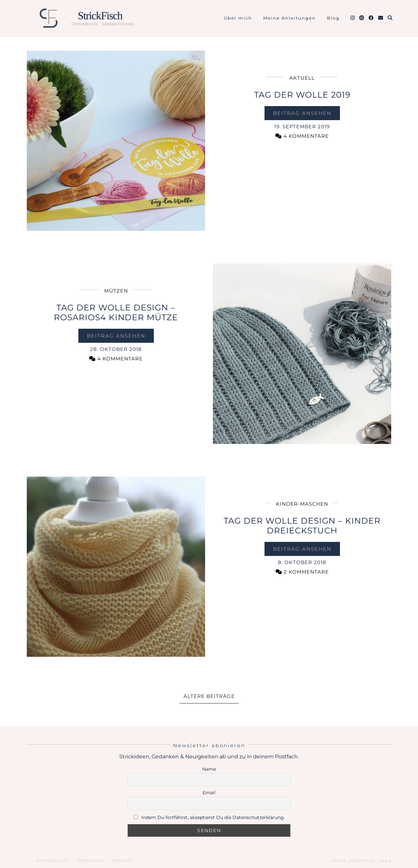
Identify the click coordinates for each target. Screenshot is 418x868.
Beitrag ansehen (302, 113)
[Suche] (390, 18)
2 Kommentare (302, 572)
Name (209, 769)
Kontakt (122, 861)
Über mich (238, 18)
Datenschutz (53, 861)
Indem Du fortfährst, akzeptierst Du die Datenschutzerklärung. (213, 817)
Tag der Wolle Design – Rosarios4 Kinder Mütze (116, 312)
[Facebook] (371, 18)
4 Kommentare (302, 136)
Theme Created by (361, 861)
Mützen (116, 291)
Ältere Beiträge (209, 696)
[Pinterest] (362, 18)
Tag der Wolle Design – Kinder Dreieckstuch (302, 526)
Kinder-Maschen (302, 504)
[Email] (381, 18)
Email (209, 793)
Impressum (90, 861)
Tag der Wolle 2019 (302, 95)
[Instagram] (353, 18)
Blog (333, 18)
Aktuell (302, 78)
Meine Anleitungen (289, 18)
